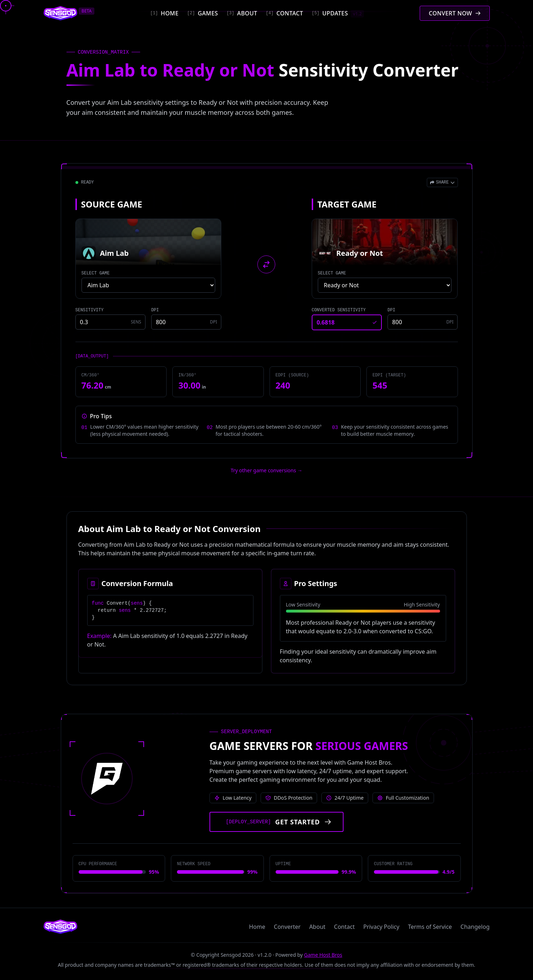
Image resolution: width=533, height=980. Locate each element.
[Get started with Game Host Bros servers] (277, 822)
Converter (287, 927)
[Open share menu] (442, 182)
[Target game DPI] (423, 322)
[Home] (164, 13)
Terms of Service (430, 927)
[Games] (203, 13)
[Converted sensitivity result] (347, 322)
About (317, 927)
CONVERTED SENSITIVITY (339, 310)
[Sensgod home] (61, 13)
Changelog (475, 927)
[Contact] (285, 13)
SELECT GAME (96, 273)
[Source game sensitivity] (110, 322)
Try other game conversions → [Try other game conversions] (266, 470)
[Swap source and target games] (266, 264)
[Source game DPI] (186, 322)
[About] (242, 13)
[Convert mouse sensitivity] (455, 13)
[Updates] (338, 13)
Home (257, 927)
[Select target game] (385, 285)
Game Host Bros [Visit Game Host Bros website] (323, 955)
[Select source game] (149, 285)
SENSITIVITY (90, 310)
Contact (344, 927)
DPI (155, 310)
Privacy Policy (381, 927)
